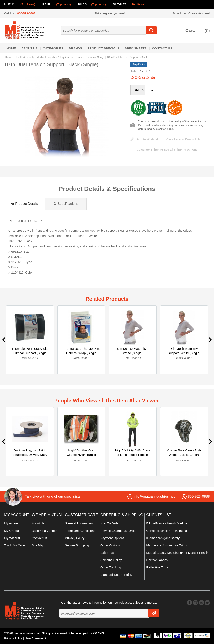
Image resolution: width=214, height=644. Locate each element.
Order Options (110, 545)
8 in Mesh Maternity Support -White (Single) (184, 351)
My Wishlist (12, 538)
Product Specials (103, 48)
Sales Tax (107, 553)
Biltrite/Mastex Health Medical (167, 523)
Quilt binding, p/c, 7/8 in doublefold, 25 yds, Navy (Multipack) (30, 455)
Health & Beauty (24, 57)
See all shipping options (167, 150)
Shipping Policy (111, 560)
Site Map (38, 545)
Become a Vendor (44, 531)
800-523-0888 (26, 13)
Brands (75, 48)
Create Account (199, 13)
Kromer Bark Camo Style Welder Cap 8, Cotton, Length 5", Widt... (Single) (184, 455)
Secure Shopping (77, 545)
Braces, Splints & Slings (90, 57)
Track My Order (15, 545)
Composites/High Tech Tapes (167, 531)
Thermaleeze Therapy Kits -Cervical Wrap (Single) (81, 351)
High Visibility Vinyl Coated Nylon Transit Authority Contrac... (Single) (81, 457)
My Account (12, 523)
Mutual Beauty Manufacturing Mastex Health (177, 553)
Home (11, 48)
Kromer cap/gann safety (163, 538)
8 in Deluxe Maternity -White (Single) (133, 351)
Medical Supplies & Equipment (55, 57)
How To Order (110, 523)
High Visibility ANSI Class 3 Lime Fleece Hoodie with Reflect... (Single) (133, 455)
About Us (29, 48)
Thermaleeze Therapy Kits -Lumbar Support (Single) (30, 351)
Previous (4, 340)
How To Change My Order (118, 531)
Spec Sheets (136, 48)
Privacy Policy (75, 538)
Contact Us (162, 48)
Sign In (178, 13)
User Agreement (35, 638)
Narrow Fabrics (157, 560)
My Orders (11, 531)
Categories (53, 48)
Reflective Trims (157, 567)
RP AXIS (98, 633)
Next (210, 340)
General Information (79, 523)
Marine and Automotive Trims (167, 545)
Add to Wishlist (147, 139)
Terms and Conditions (80, 531)
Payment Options (112, 538)
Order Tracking (111, 567)
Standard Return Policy (116, 575)
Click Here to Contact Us (183, 139)
